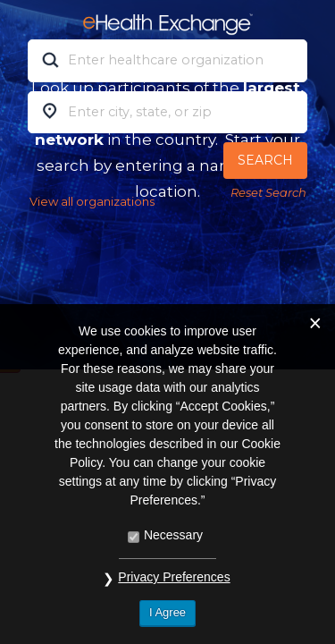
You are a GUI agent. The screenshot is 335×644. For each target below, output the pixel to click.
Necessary (173, 535)
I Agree (167, 612)
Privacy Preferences (174, 577)
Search (265, 160)
